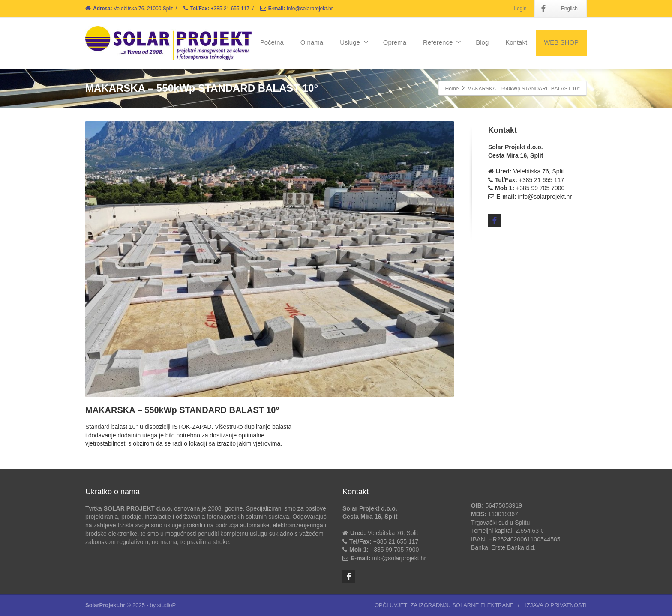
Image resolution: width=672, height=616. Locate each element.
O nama (312, 42)
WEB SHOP (561, 42)
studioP (166, 605)
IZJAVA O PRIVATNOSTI (556, 605)
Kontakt (516, 42)
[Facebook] (543, 9)
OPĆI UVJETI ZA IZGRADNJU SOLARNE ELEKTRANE (444, 605)
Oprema (395, 42)
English (569, 9)
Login (520, 9)
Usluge (354, 42)
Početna (272, 42)
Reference (442, 42)
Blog (482, 42)
